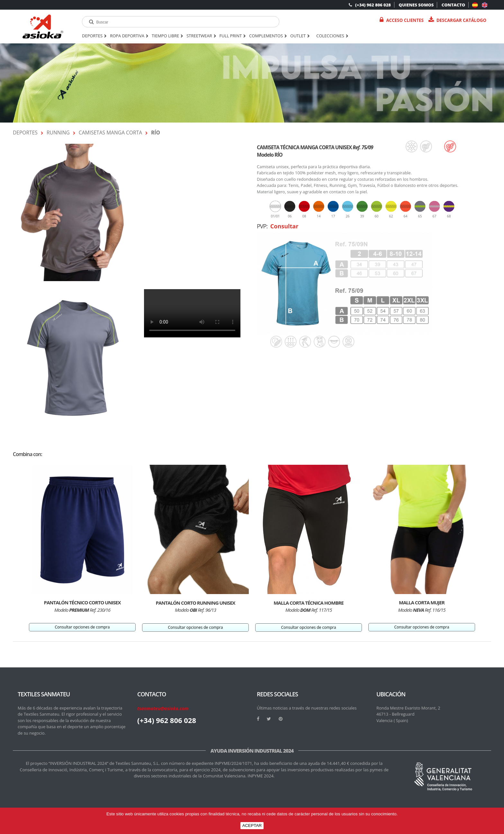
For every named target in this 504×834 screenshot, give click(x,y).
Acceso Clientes (401, 20)
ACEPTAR (252, 825)
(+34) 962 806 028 (370, 5)
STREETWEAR (201, 36)
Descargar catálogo (457, 20)
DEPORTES (94, 36)
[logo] (43, 27)
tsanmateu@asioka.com (163, 708)
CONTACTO (453, 5)
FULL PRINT (233, 36)
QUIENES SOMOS (416, 5)
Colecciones (332, 36)
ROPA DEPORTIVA (129, 36)
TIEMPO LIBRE (167, 36)
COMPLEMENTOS (268, 36)
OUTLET (300, 36)
